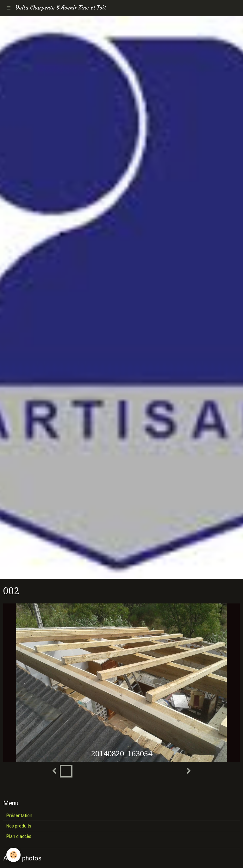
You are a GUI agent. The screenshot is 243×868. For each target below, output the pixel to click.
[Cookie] (13, 855)
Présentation (19, 815)
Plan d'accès (19, 836)
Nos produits (19, 826)
